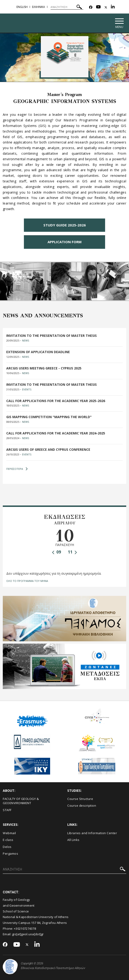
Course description (82, 806)
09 (56, 552)
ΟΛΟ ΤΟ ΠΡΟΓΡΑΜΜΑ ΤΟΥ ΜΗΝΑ (27, 581)
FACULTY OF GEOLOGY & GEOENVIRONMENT (21, 801)
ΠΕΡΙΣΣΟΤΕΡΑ (17, 469)
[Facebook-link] (91, 7)
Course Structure (80, 799)
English (22, 7)
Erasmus (32, 710)
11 (73, 552)
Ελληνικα (39, 7)
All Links (73, 840)
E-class (8, 840)
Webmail (9, 833)
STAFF (7, 810)
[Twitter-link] (106, 7)
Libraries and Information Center (92, 833)
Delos (7, 847)
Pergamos (10, 854)
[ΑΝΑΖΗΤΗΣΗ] (67, 7)
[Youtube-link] (98, 7)
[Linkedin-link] (113, 7)
